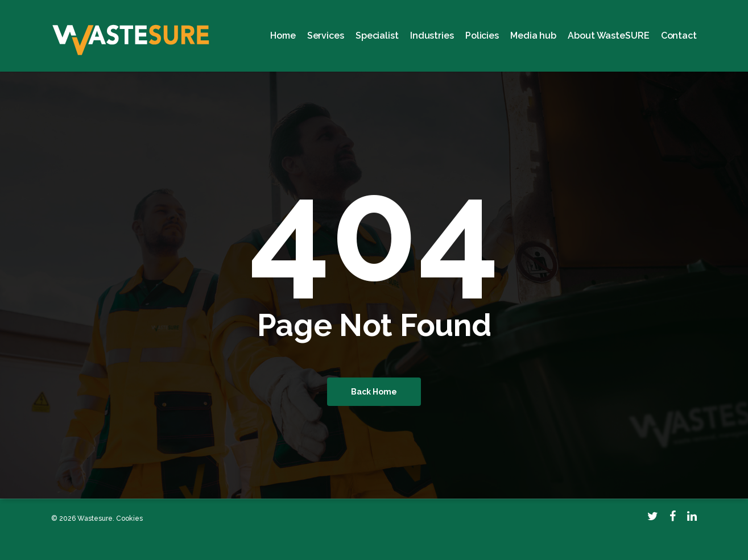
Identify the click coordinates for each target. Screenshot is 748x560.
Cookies (129, 518)
